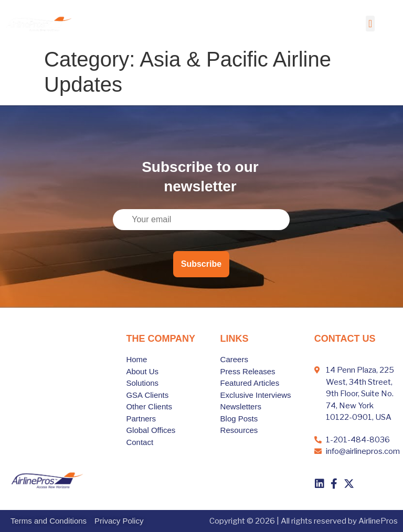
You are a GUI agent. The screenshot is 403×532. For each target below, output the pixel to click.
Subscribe (201, 264)
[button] (370, 24)
